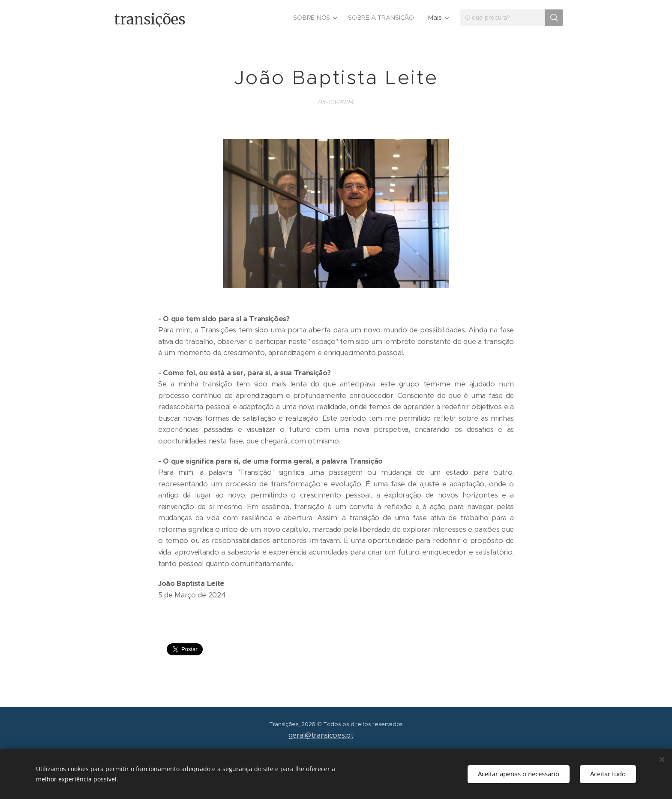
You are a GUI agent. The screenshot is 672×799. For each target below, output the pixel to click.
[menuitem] (314, 18)
